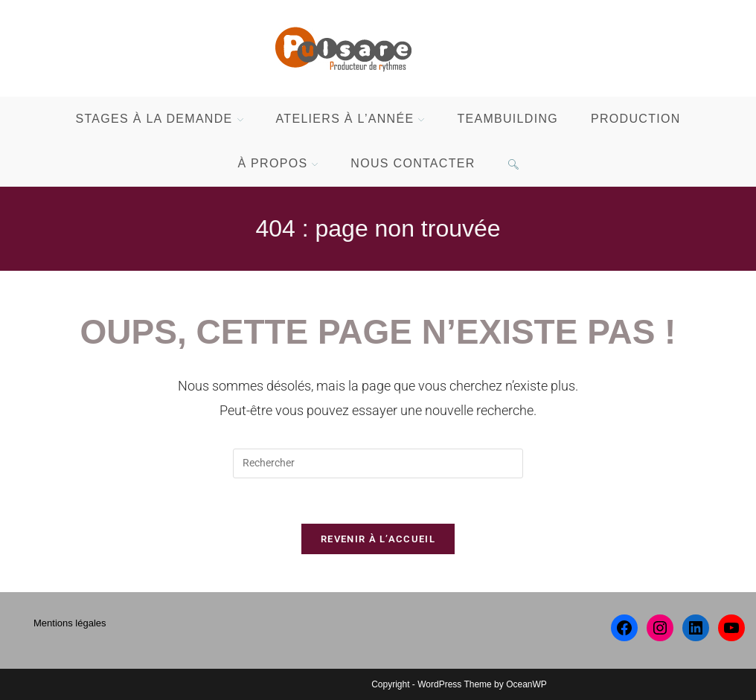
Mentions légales (70, 623)
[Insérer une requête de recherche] (378, 463)
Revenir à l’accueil (378, 539)
